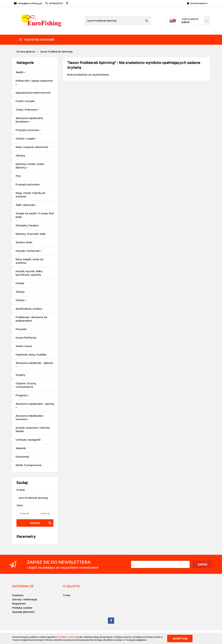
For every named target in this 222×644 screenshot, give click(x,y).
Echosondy (22, 457)
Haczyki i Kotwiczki (29, 251)
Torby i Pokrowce (27, 110)
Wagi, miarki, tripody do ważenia (30, 195)
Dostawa (18, 595)
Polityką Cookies (67, 637)
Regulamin (19, 604)
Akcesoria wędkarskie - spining (35, 405)
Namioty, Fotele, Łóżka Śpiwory (30, 166)
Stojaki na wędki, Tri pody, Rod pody (35, 215)
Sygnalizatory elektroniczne (33, 93)
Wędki (21, 72)
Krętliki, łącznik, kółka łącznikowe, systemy (29, 273)
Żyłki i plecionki (26, 205)
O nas (67, 595)
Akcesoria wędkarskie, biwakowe (29, 120)
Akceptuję (180, 638)
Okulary (20, 155)
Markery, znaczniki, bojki (31, 234)
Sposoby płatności (23, 612)
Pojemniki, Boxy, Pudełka (31, 355)
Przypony (22, 395)
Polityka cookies (22, 608)
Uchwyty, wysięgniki (28, 440)
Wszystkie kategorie (37, 40)
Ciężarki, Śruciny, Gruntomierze (26, 385)
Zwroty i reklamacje (25, 599)
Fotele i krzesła (25, 101)
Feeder (20, 283)
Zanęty (20, 292)
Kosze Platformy (26, 338)
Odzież (21, 300)
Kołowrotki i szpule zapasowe (34, 82)
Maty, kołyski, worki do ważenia (29, 261)
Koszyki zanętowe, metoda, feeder (33, 429)
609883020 (54, 3)
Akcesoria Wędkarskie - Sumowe (30, 417)
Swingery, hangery (27, 225)
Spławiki (21, 448)
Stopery (20, 375)
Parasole (21, 329)
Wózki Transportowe (29, 465)
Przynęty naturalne (28, 184)
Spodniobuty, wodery (29, 309)
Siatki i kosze (24, 346)
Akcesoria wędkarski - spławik (34, 364)
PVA (18, 176)
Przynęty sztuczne (28, 130)
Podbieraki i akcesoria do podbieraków (31, 319)
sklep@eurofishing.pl (28, 3)
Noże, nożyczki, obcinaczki (32, 147)
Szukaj (35, 523)
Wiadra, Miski (24, 242)
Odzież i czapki (26, 139)
